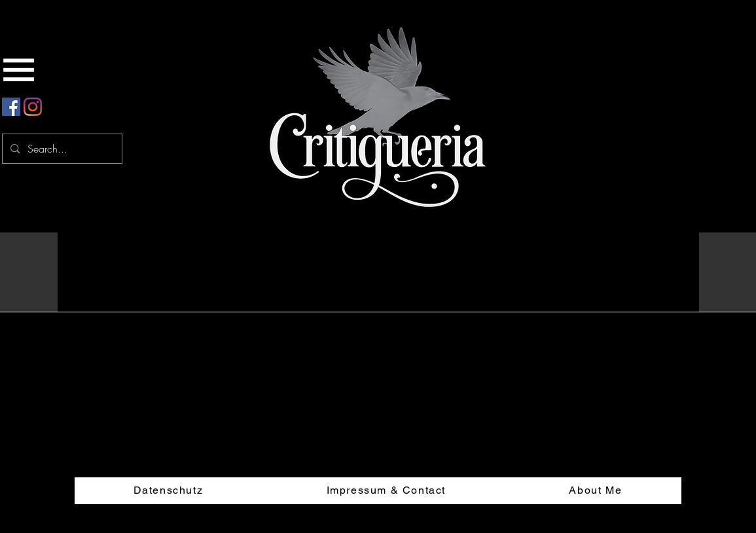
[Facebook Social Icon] (11, 107)
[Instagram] (33, 107)
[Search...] (61, 149)
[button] (669, 239)
